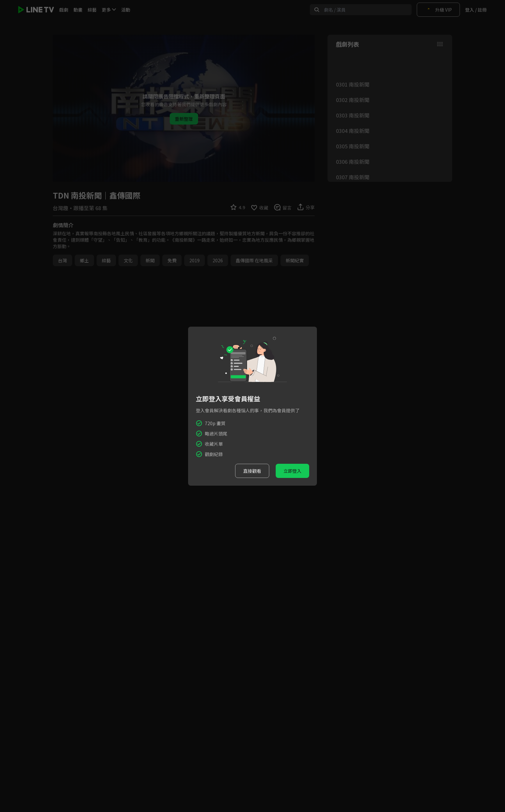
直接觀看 (252, 471)
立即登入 (292, 471)
